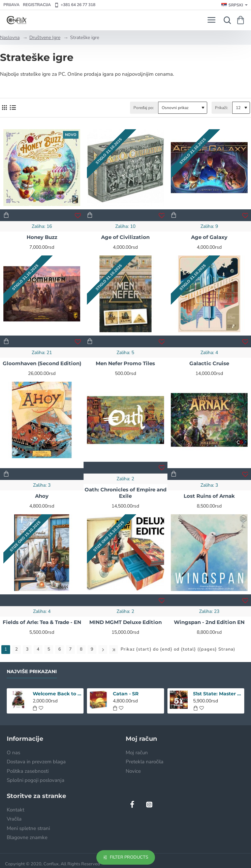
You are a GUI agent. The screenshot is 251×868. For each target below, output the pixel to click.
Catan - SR (126, 694)
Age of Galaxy (209, 237)
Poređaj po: (144, 108)
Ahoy (42, 496)
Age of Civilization (125, 237)
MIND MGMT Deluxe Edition (125, 622)
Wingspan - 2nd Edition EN (209, 622)
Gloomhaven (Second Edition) (42, 363)
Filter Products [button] (129, 857)
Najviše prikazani (32, 672)
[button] (6, 215)
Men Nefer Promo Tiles (125, 363)
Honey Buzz (42, 237)
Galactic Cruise (209, 363)
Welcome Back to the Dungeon (57, 694)
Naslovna (10, 38)
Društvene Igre (45, 38)
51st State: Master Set (217, 694)
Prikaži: (222, 108)
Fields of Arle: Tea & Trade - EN (42, 622)
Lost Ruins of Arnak (209, 496)
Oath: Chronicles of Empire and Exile (125, 493)
